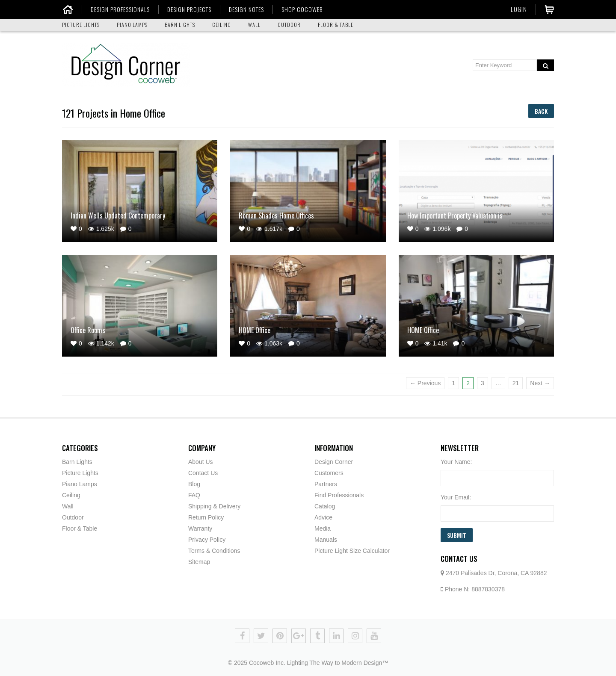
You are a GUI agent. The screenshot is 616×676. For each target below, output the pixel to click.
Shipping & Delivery (214, 506)
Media (323, 528)
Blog (194, 484)
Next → (540, 383)
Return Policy (206, 517)
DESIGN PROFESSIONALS (120, 9)
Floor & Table (80, 528)
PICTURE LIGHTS (81, 25)
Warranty (200, 528)
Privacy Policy (207, 540)
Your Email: (456, 497)
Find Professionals (339, 495)
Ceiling (71, 495)
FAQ (194, 495)
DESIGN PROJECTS (189, 9)
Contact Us (203, 473)
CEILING (222, 25)
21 (516, 383)
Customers (329, 473)
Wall (68, 506)
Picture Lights (80, 473)
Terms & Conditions (214, 551)
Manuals (326, 540)
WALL (254, 25)
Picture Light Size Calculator (352, 551)
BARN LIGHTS (180, 25)
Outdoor (73, 517)
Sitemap (199, 562)
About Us (201, 462)
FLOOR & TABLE (336, 25)
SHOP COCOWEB (302, 9)
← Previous (425, 383)
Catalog (325, 506)
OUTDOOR (289, 25)
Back (541, 111)
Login (519, 9)
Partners (326, 484)
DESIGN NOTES (246, 9)
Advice (323, 517)
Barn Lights (77, 462)
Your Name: (456, 462)
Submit (457, 535)
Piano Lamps (80, 484)
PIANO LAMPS (132, 25)
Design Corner (334, 462)
